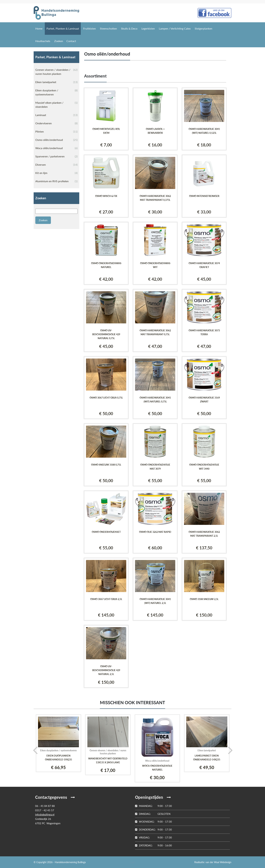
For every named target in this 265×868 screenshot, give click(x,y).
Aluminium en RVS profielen (56, 181)
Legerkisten (148, 28)
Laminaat (56, 115)
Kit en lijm (56, 173)
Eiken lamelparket (56, 82)
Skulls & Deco (129, 28)
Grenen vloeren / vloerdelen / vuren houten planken (56, 72)
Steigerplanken (203, 28)
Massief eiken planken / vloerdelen (56, 104)
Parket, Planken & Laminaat (63, 28)
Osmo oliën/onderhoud (56, 140)
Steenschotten (108, 28)
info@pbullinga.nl (45, 814)
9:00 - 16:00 (153, 845)
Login (132, 862)
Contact (71, 41)
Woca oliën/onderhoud (56, 148)
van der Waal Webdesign (218, 862)
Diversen (56, 165)
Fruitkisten (89, 28)
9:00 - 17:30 (153, 806)
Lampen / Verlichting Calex (175, 28)
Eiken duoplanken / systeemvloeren (56, 92)
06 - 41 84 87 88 (45, 806)
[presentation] (34, 750)
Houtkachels (43, 41)
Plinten (56, 132)
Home (39, 28)
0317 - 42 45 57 (45, 810)
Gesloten (153, 814)
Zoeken (59, 41)
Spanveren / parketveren (56, 156)
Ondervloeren (56, 123)
